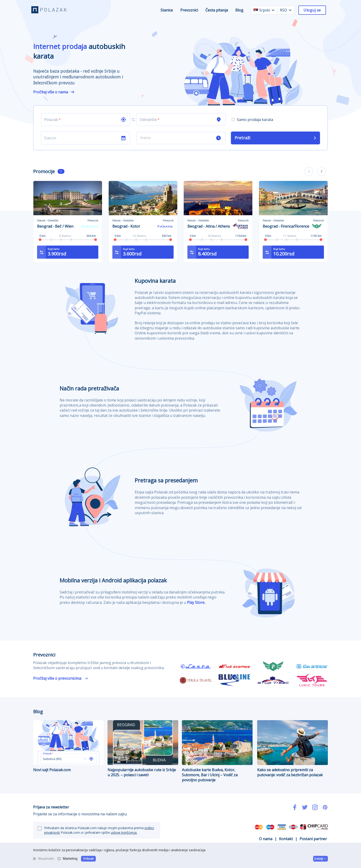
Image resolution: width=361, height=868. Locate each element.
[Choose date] (81, 138)
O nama (266, 839)
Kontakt (286, 839)
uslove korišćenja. (124, 832)
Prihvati (89, 859)
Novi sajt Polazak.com (68, 746)
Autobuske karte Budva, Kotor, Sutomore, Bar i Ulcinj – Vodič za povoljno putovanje (217, 751)
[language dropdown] (273, 10)
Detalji (320, 859)
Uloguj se (312, 10)
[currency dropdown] (290, 10)
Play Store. (196, 602)
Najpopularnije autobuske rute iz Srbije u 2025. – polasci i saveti (143, 749)
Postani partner (313, 839)
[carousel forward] (322, 171)
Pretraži (276, 138)
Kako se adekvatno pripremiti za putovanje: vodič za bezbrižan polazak (293, 749)
